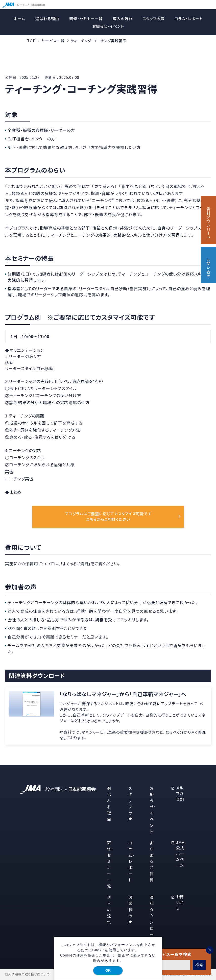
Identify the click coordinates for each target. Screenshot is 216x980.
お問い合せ (180, 902)
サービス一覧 (53, 41)
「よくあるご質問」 (76, 564)
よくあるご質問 (152, 861)
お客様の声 (131, 910)
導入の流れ (123, 19)
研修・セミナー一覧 (86, 19)
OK (108, 970)
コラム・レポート (189, 19)
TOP (31, 41)
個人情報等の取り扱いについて (27, 974)
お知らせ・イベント (108, 26)
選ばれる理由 (47, 19)
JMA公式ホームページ (180, 854)
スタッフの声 (154, 19)
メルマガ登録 (180, 793)
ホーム (19, 19)
